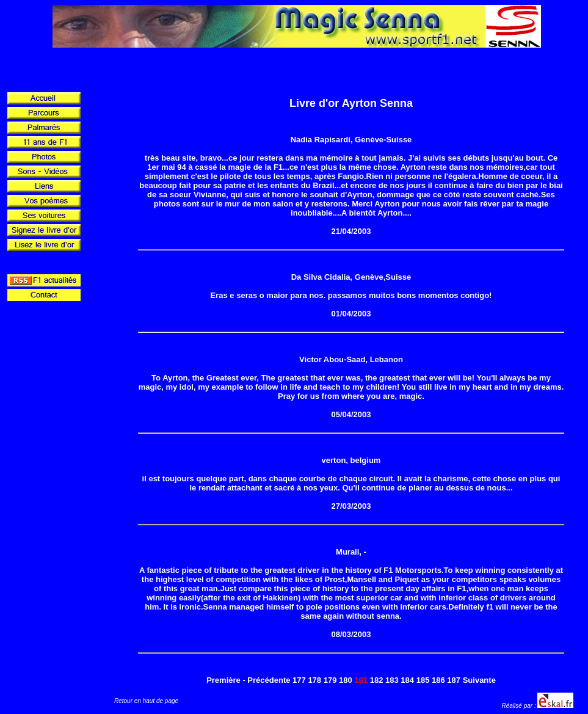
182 (377, 680)
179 (330, 680)
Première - (226, 680)
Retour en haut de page (146, 701)
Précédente (269, 680)
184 (407, 680)
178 (314, 680)
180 (346, 680)
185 (423, 680)
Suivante (479, 680)
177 (299, 680)
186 (438, 680)
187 (454, 680)
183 (392, 680)
